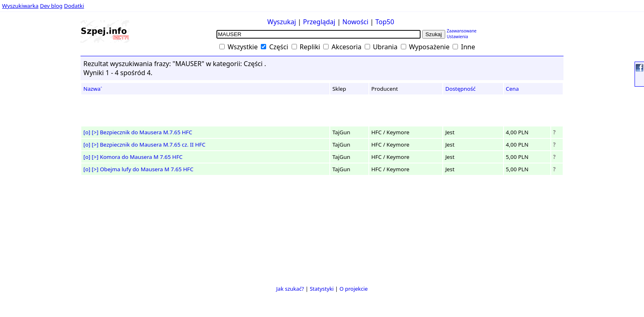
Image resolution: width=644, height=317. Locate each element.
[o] (87, 132)
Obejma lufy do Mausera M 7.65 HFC (147, 169)
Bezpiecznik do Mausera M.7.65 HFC (146, 132)
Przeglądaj (319, 22)
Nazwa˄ (93, 89)
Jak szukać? (290, 289)
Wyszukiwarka (20, 6)
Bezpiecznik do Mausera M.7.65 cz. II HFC (153, 145)
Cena (513, 89)
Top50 (385, 22)
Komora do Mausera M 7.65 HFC (141, 157)
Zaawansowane (462, 31)
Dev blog (51, 6)
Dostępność (460, 89)
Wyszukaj (282, 22)
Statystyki (322, 289)
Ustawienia (458, 37)
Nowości (355, 22)
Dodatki (74, 6)
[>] (95, 132)
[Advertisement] (31, 160)
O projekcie (353, 289)
